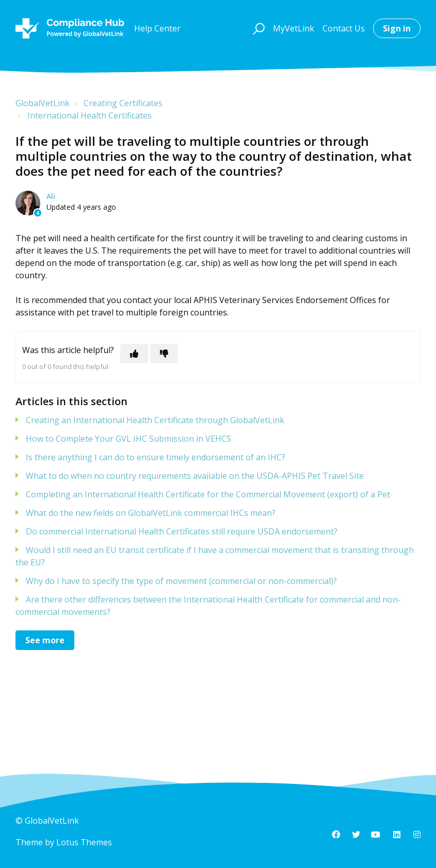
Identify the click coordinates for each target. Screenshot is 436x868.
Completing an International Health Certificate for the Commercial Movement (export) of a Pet (208, 494)
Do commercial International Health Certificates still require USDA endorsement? (182, 531)
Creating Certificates (123, 103)
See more (45, 640)
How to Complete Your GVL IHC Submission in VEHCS (128, 439)
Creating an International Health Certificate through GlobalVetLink (155, 420)
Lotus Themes (84, 842)
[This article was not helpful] (164, 354)
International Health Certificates (90, 115)
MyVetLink (294, 28)
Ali (51, 196)
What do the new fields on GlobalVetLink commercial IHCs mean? (151, 513)
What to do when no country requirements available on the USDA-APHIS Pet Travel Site (195, 476)
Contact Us (344, 28)
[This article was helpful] (134, 354)
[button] (257, 28)
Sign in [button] (397, 28)
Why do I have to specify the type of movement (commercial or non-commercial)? (181, 581)
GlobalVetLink (43, 103)
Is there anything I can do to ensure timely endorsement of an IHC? (156, 457)
